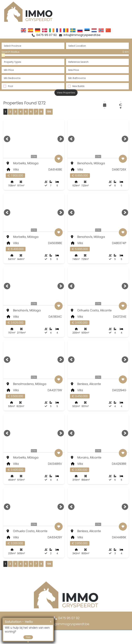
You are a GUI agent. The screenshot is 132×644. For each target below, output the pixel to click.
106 (49, 113)
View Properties (66, 94)
